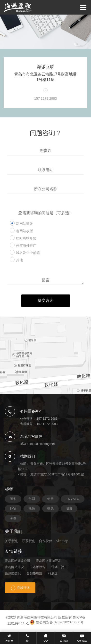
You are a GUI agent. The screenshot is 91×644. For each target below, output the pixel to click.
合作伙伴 (46, 541)
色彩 (32, 499)
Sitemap (62, 541)
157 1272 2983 (47, 419)
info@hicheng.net (43, 444)
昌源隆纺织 (13, 573)
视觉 (50, 509)
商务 (13, 499)
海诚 (13, 518)
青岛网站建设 (14, 567)
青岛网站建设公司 (17, 561)
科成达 (53, 573)
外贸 (13, 509)
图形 (69, 509)
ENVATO (73, 499)
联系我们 (29, 541)
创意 (50, 499)
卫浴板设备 (37, 567)
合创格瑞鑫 (34, 573)
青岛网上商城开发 (49, 561)
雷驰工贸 (58, 567)
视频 (32, 509)
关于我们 (12, 541)
